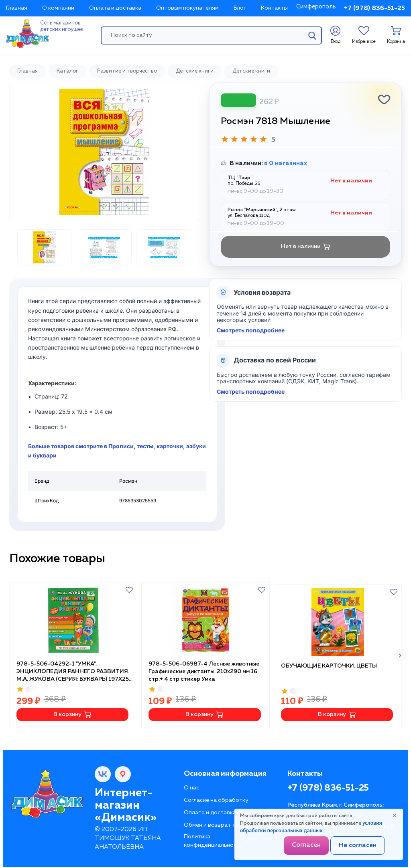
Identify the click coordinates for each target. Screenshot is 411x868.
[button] (400, 655)
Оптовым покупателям (187, 8)
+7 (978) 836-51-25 (374, 8)
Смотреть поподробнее (251, 330)
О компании (58, 8)
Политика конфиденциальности (213, 839)
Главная (17, 8)
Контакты (274, 8)
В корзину (72, 713)
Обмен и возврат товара (218, 823)
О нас (191, 786)
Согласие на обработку (216, 798)
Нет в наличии (306, 247)
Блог (240, 8)
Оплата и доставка (115, 8)
